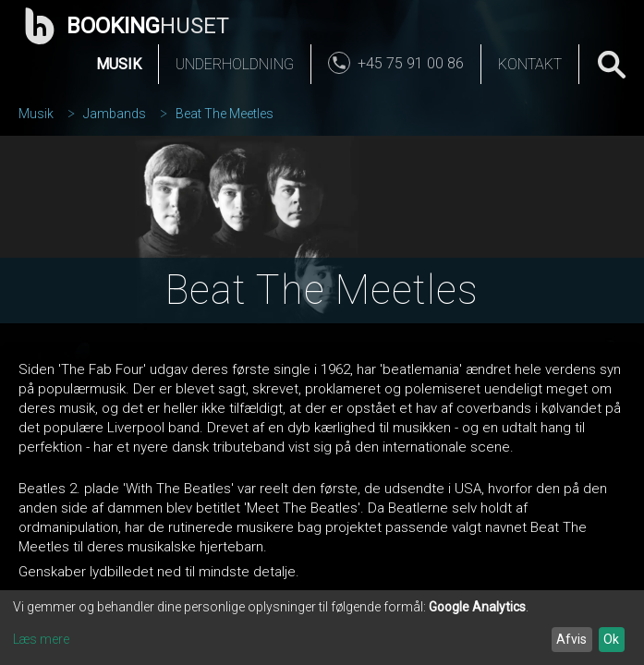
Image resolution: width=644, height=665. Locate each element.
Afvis (571, 639)
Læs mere (41, 639)
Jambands (115, 114)
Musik (119, 64)
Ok (611, 639)
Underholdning (235, 64)
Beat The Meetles (225, 114)
